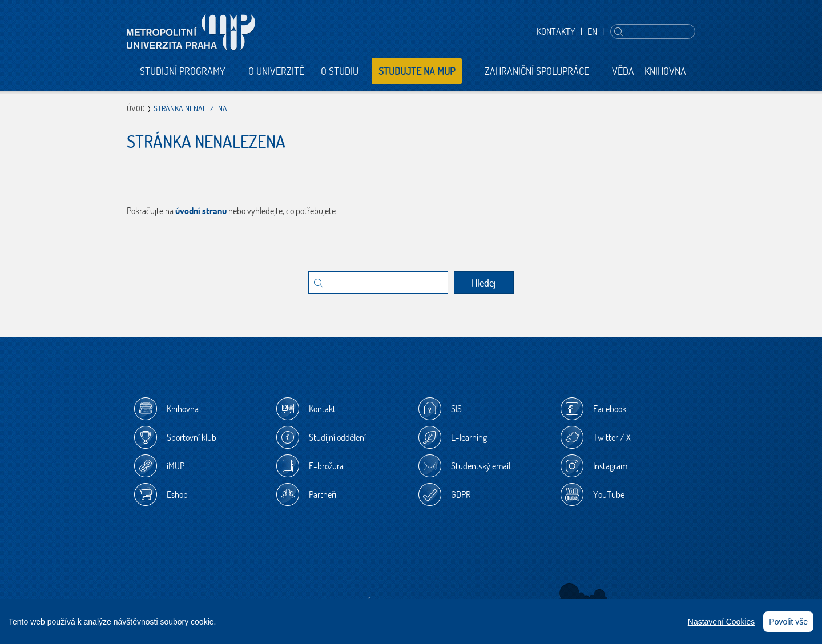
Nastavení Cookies (722, 622)
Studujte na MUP (417, 71)
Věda (623, 71)
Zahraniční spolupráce (537, 71)
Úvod (136, 108)
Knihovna (665, 71)
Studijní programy (183, 71)
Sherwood (584, 595)
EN (592, 31)
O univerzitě (276, 71)
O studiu (340, 71)
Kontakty (556, 31)
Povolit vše (788, 622)
